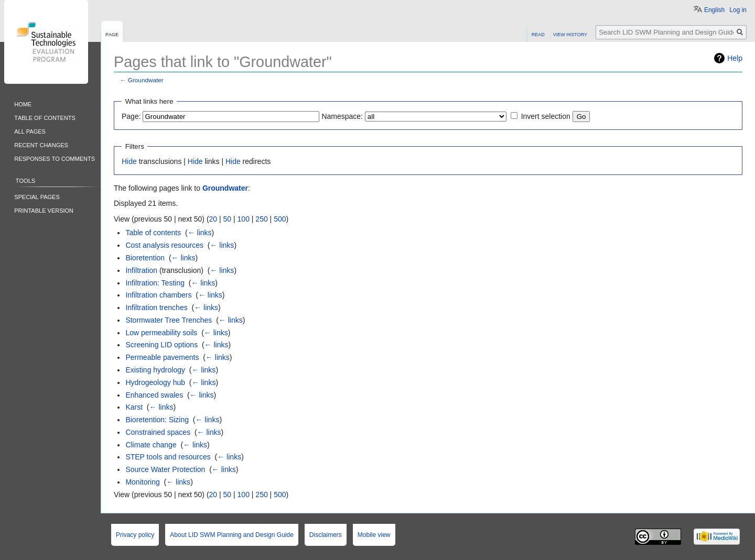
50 (228, 219)
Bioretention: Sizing (157, 420)
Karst (134, 407)
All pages (30, 131)
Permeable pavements (162, 357)
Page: (131, 116)
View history (570, 34)
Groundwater (146, 80)
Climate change (151, 445)
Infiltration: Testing (155, 283)
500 (280, 219)
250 (261, 219)
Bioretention (145, 258)
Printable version (44, 210)
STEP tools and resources (168, 457)
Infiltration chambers (158, 295)
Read (538, 34)
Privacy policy (135, 535)
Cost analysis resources (164, 245)
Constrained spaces (158, 432)
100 (244, 219)
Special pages (37, 196)
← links (200, 233)
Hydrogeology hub (155, 382)
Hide (129, 161)
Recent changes (41, 144)
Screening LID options (161, 345)
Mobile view (374, 535)
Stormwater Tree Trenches (169, 320)
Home (23, 103)
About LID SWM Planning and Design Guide (231, 535)
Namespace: (342, 116)
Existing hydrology (155, 370)
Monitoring (142, 482)
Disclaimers (326, 535)
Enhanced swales (154, 395)
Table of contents (153, 233)
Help (735, 58)
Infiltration (141, 270)
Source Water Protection (165, 469)
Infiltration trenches (156, 308)
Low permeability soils (161, 333)
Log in (738, 10)
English (714, 10)
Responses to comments (55, 158)
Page (112, 34)
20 (213, 219)
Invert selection (546, 116)
